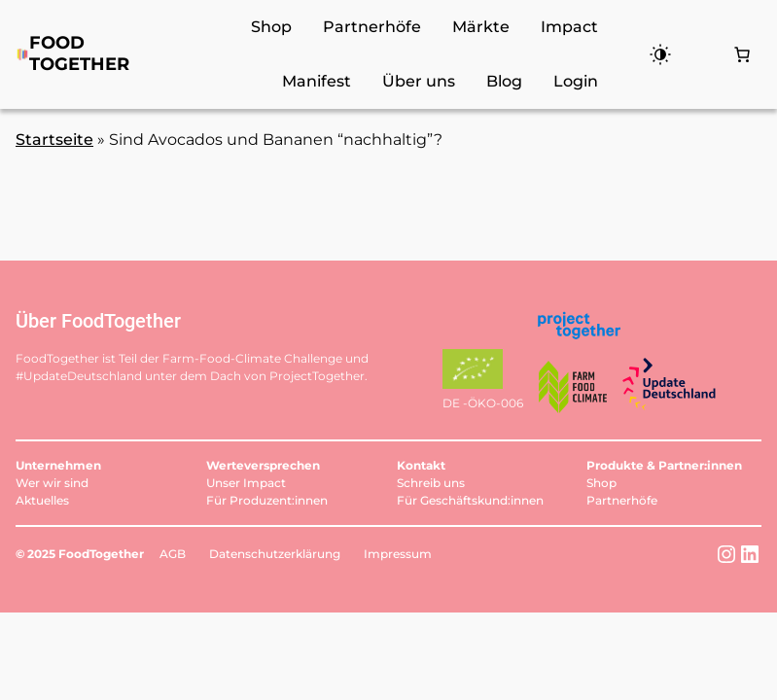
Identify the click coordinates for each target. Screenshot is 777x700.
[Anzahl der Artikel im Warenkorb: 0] (742, 54)
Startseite (54, 140)
